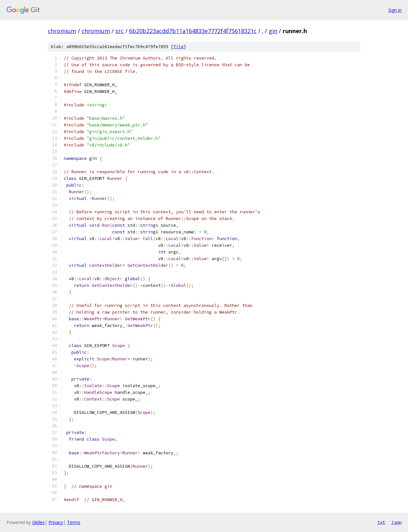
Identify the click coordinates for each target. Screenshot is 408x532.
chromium (62, 31)
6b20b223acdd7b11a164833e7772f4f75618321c (193, 31)
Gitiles (38, 522)
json (397, 522)
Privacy (56, 522)
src (120, 31)
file (178, 47)
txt (381, 522)
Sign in (395, 10)
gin (273, 31)
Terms (74, 522)
